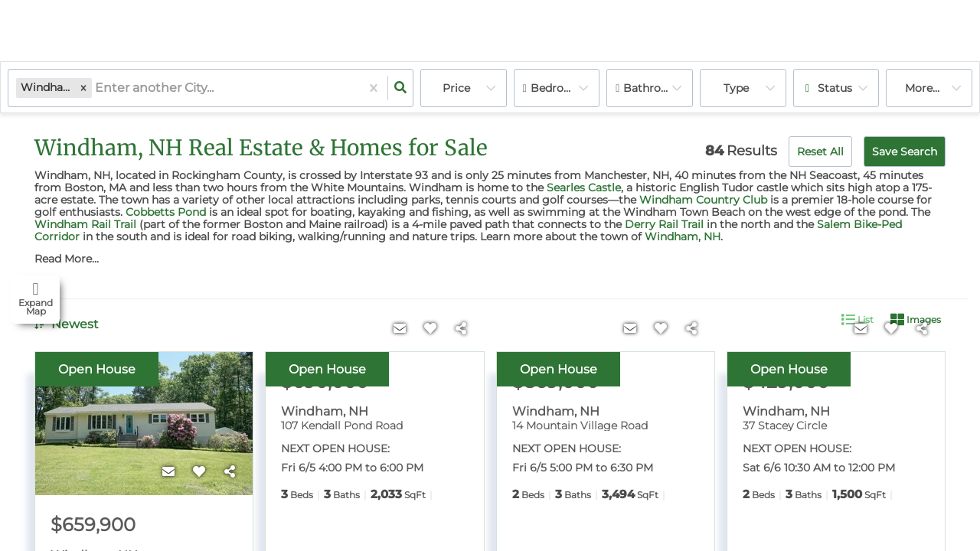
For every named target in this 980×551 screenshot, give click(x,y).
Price (456, 88)
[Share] (230, 472)
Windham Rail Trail (85, 224)
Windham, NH (683, 236)
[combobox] (96, 88)
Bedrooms (559, 88)
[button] (83, 88)
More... (922, 88)
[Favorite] (199, 472)
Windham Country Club (703, 200)
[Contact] (168, 472)
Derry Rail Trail (664, 224)
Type (736, 88)
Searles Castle (584, 187)
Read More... (67, 259)
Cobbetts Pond (166, 212)
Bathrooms (654, 88)
